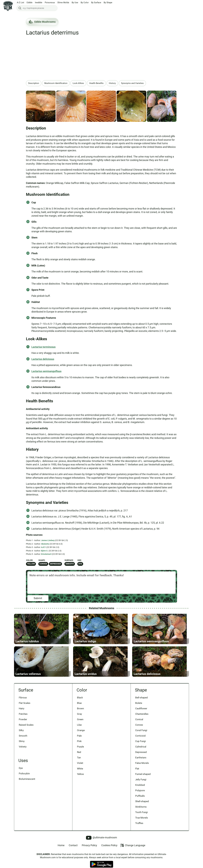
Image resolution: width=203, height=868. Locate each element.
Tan (79, 761)
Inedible (39, 3)
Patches (23, 717)
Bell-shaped (142, 701)
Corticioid (141, 739)
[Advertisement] (102, 59)
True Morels (142, 822)
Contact (73, 850)
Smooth (70, 564)
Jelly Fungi (141, 783)
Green (80, 723)
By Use (75, 3)
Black (80, 701)
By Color (85, 3)
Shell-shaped (142, 805)
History (112, 83)
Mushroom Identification (56, 83)
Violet (80, 767)
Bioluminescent (27, 783)
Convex (43, 564)
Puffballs (140, 800)
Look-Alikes (78, 83)
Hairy (22, 712)
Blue (79, 706)
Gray (79, 717)
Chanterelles (142, 717)
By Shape (108, 3)
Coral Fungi (141, 734)
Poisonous (50, 3)
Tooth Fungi (142, 817)
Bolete (139, 706)
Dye (80, 564)
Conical (139, 723)
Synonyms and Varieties (132, 83)
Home (61, 850)
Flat (137, 772)
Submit (38, 598)
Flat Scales (25, 706)
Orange (81, 734)
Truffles (139, 828)
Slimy (22, 745)
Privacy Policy (89, 850)
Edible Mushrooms (42, 22)
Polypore (140, 794)
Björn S (44, 551)
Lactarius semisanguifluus (46, 371)
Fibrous (23, 701)
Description (34, 83)
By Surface (96, 3)
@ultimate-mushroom (102, 842)
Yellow (31, 564)
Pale (79, 739)
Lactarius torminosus (43, 347)
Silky (21, 734)
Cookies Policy (109, 850)
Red (79, 756)
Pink (79, 745)
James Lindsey (48, 540)
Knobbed (140, 789)
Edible (30, 3)
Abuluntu (45, 544)
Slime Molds (63, 3)
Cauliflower (141, 712)
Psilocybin (24, 777)
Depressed (55, 564)
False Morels (142, 767)
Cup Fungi (141, 745)
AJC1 (43, 547)
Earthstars (141, 761)
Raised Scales (26, 728)
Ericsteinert (46, 554)
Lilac (79, 728)
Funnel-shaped (143, 778)
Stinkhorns (141, 811)
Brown (80, 712)
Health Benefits (96, 83)
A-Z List (20, 3)
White (80, 772)
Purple (80, 750)
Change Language (133, 850)
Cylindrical (141, 750)
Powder (23, 723)
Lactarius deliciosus (43, 359)
